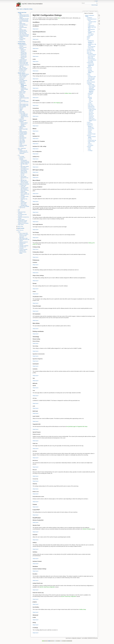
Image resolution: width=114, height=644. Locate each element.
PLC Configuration (92, 47)
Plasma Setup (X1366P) (24, 35)
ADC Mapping (57, 103)
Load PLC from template (24, 206)
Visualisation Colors (92, 77)
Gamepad (90, 130)
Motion (88, 38)
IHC (19, 211)
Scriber (21, 144)
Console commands (23, 249)
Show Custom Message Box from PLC (24, 178)
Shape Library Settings (91, 72)
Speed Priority (22, 142)
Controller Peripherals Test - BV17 (24, 199)
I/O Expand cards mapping (91, 32)
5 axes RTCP (90, 124)
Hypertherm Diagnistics (91, 91)
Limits (89, 24)
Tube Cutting (91, 87)
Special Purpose (91, 108)
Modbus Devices (23, 61)
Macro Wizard (90, 53)
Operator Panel (91, 129)
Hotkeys (90, 131)
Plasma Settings (92, 86)
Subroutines (22, 137)
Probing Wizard (90, 63)
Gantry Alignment (91, 56)
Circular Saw (91, 116)
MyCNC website (21, 228)
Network (89, 37)
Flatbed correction (92, 109)
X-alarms (90, 23)
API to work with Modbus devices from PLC (24, 173)
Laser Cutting (22, 140)
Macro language (23, 107)
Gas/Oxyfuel (90, 93)
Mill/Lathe (90, 97)
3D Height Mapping (23, 133)
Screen (89, 74)
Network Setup (22, 24)
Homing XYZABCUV (92, 55)
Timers (21, 110)
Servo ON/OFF (22, 100)
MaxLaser (91, 115)
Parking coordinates (91, 82)
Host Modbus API (24, 114)
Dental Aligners (22, 71)
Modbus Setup (22, 113)
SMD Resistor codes (23, 238)
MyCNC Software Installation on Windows (24, 124)
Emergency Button (93, 22)
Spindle (90, 99)
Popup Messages (23, 138)
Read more (35, 29)
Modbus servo (92, 119)
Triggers (21, 109)
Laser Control (91, 105)
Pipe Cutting (22, 139)
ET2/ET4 (90, 144)
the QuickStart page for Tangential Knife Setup (77, 426)
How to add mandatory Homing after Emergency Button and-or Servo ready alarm (25, 189)
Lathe (90, 103)
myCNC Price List (20, 230)
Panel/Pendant (90, 125)
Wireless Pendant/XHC (91, 127)
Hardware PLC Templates (91, 43)
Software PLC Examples (24, 184)
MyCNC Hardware (22, 44)
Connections (91, 35)
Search (97, 3)
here (59, 18)
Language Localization (24, 246)
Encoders (90, 139)
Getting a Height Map (25, 163)
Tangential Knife (91, 107)
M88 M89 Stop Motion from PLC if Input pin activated (24, 181)
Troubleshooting (22, 42)
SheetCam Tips (22, 251)
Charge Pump (23, 185)
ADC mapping (91, 34)
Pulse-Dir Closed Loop (91, 142)
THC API (22, 175)
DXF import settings (91, 51)
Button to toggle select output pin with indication (25, 194)
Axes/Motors (90, 18)
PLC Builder (22, 157)
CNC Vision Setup (23, 34)
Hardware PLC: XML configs (92, 45)
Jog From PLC (22, 208)
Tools (90, 100)
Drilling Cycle (22, 143)
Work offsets (90, 81)
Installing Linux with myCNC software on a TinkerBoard (24, 152)
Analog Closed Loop (92, 140)
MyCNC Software (22, 73)
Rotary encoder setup (24, 62)
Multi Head (90, 104)
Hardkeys (90, 133)
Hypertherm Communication (92, 89)
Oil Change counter (25, 196)
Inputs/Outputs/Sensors (92, 19)
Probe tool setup (23, 32)
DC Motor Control (23, 70)
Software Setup (22, 83)
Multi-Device (91, 113)
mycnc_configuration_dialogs (26, 9)
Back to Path (91, 57)
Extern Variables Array (24, 105)
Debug (89, 149)
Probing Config (91, 64)
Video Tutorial (21, 225)
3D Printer (91, 112)
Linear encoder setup (24, 64)
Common (90, 69)
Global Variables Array (24, 104)
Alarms (89, 20)
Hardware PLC (91, 41)
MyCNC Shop (20, 226)
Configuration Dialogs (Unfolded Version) (24, 89)
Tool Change (91, 61)
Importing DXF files (23, 31)
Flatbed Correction (23, 132)
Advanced (89, 147)
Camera (89, 122)
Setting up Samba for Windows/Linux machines (24, 243)
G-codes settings (90, 49)
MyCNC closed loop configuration (47, 587)
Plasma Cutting (91, 85)
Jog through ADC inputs (91, 30)
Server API (22, 119)
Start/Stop (90, 70)
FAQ (20, 14)
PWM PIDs (91, 117)
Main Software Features (24, 74)
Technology (89, 83)
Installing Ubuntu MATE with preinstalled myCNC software (24, 16)
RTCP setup (22, 112)
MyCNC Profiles (23, 92)
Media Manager (95, 5)
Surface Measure (91, 59)
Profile (89, 148)
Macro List (89, 52)
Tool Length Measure (92, 60)
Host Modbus (91, 145)
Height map (91, 111)
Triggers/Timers (91, 26)
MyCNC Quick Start (22, 13)
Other (19, 232)
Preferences (89, 68)
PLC (19, 155)
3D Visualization (91, 79)
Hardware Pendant (23, 145)
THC (19, 210)
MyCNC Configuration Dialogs (24, 85)
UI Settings (90, 151)
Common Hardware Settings (92, 137)
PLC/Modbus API (24, 115)
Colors (89, 75)
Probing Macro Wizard (91, 66)
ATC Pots (91, 101)
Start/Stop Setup (23, 30)
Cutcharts (21, 108)
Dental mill (21, 147)
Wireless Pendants (23, 60)
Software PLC (91, 48)
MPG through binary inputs (92, 28)
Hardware (89, 135)
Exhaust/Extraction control (93, 120)
